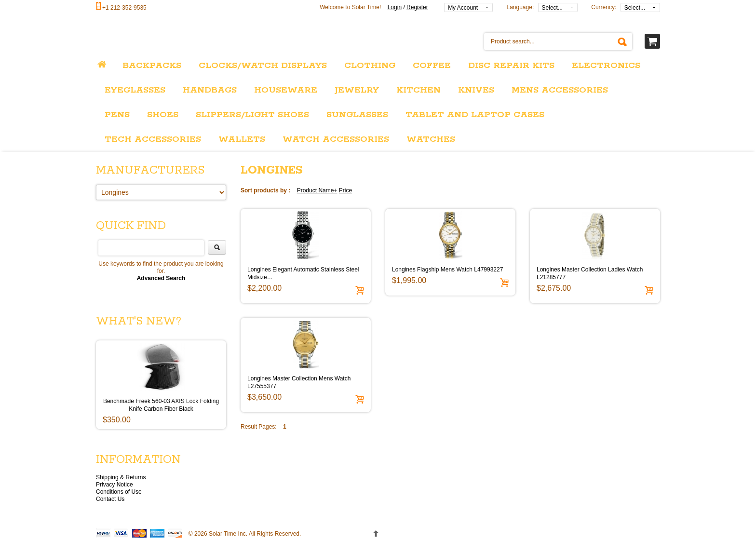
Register (417, 7)
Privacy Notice (115, 485)
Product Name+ (317, 190)
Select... (552, 8)
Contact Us (110, 499)
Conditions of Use (119, 492)
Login (395, 7)
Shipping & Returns (121, 477)
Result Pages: (259, 427)
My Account (463, 8)
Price (345, 190)
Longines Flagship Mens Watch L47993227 (447, 270)
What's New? (139, 321)
